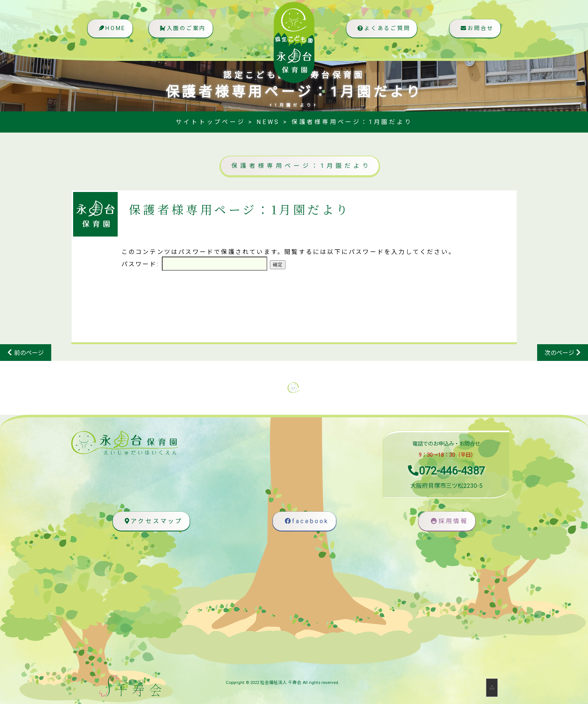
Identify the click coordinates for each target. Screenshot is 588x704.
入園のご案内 (185, 32)
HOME (112, 32)
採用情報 (449, 521)
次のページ (559, 353)
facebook (306, 521)
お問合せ (476, 32)
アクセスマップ (153, 521)
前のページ (29, 353)
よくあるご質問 (381, 32)
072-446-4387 (446, 471)
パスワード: (194, 264)
